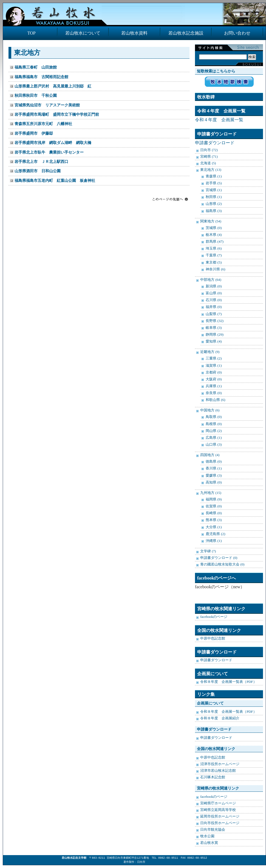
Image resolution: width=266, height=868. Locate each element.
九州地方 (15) (211, 493)
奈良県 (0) (214, 393)
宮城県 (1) (214, 190)
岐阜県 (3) (214, 328)
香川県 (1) (214, 468)
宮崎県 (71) (209, 157)
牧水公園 (207, 836)
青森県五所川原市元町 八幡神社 (43, 124)
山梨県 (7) (214, 314)
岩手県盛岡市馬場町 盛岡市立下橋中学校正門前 (57, 114)
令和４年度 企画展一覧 (219, 120)
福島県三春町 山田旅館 (36, 67)
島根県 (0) (214, 424)
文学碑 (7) (208, 551)
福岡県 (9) (214, 499)
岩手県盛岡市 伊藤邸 (34, 133)
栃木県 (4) (214, 235)
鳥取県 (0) (214, 417)
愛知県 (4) (214, 341)
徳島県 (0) (214, 461)
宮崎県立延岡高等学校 (218, 810)
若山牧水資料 (134, 33)
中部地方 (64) (211, 280)
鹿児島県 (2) (215, 534)
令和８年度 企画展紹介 (220, 718)
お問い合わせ (237, 33)
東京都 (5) (214, 262)
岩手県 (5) (214, 183)
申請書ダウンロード (215, 143)
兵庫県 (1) (214, 386)
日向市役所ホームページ (220, 823)
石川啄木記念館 (213, 777)
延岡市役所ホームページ (220, 816)
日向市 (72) (209, 150)
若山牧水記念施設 (186, 33)
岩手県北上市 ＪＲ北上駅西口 (41, 162)
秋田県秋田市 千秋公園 (36, 95)
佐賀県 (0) (214, 506)
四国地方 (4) (210, 455)
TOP (32, 33)
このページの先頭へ (170, 199)
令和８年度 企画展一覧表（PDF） (228, 682)
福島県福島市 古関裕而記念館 (41, 77)
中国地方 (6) (210, 410)
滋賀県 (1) (214, 365)
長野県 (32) (215, 321)
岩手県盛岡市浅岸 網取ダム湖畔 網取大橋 (53, 143)
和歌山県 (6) (215, 400)
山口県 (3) (214, 444)
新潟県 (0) (214, 286)
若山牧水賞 (209, 843)
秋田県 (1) (214, 197)
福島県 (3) (214, 211)
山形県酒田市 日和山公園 (38, 171)
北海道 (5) (208, 163)
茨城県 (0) (214, 228)
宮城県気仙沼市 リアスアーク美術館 (47, 105)
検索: (228, 51)
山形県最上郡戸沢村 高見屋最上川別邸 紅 (53, 86)
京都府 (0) (214, 372)
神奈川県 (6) (215, 269)
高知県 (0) (214, 482)
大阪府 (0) (214, 379)
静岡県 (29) (215, 334)
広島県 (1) (214, 438)
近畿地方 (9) (210, 352)
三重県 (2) (214, 358)
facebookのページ (214, 617)
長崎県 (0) (214, 513)
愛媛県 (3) (214, 475)
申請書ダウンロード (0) (219, 558)
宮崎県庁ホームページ (218, 803)
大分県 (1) (214, 527)
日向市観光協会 (213, 830)
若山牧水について (83, 33)
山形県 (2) (214, 204)
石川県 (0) (214, 300)
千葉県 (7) (214, 255)
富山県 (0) (214, 293)
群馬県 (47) (215, 241)
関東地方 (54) (211, 221)
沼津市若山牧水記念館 (218, 771)
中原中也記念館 (213, 638)
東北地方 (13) (211, 170)
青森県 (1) (214, 176)
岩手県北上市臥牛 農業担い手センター (49, 152)
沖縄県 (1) (214, 541)
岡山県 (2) (214, 431)
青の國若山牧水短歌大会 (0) (222, 564)
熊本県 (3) (214, 520)
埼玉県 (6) (214, 248)
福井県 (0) (214, 307)
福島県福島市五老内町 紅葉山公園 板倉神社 (55, 180)
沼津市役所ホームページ (220, 764)
